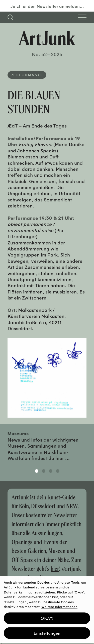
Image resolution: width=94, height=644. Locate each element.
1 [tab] (37, 471)
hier (55, 568)
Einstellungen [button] (47, 631)
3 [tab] (51, 471)
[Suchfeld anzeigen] (11, 17)
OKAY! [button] (47, 616)
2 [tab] (44, 471)
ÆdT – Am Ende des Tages (37, 125)
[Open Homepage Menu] (82, 17)
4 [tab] (58, 471)
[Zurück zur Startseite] (47, 38)
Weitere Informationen (59, 604)
